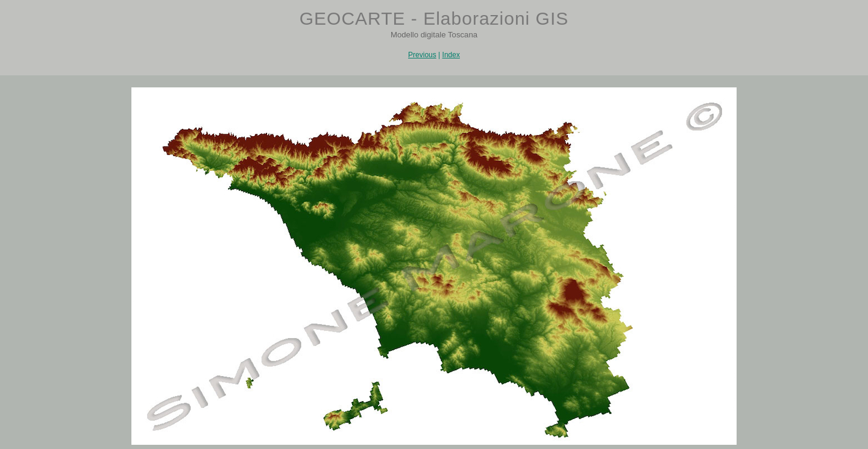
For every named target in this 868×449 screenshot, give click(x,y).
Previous (422, 55)
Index (451, 55)
